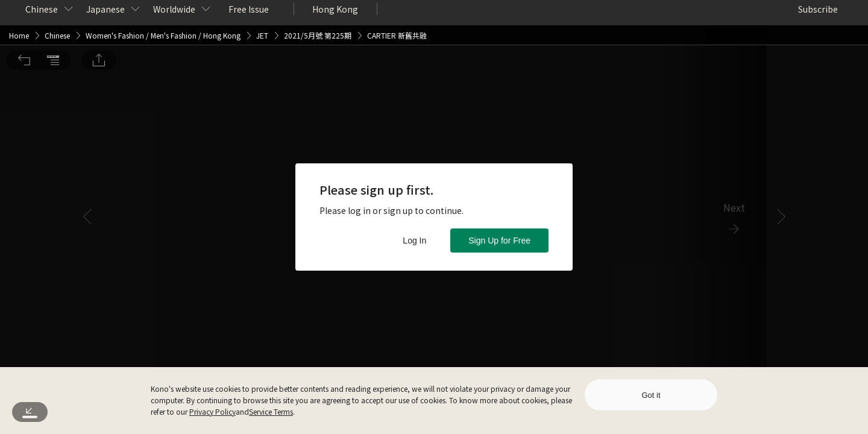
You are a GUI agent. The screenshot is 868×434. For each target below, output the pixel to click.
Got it (651, 395)
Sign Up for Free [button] (499, 241)
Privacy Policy (212, 411)
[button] (24, 17)
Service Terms (271, 411)
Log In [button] (414, 241)
